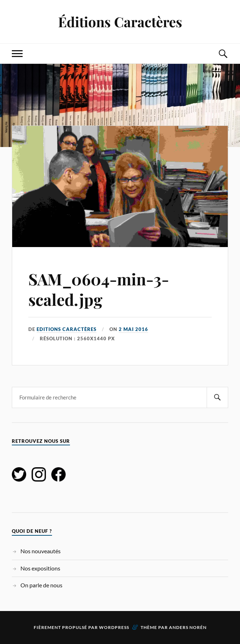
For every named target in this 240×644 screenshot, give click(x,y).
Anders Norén (188, 627)
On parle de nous (41, 585)
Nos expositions (40, 568)
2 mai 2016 (133, 329)
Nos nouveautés (41, 551)
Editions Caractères (67, 329)
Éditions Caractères (120, 22)
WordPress (114, 627)
